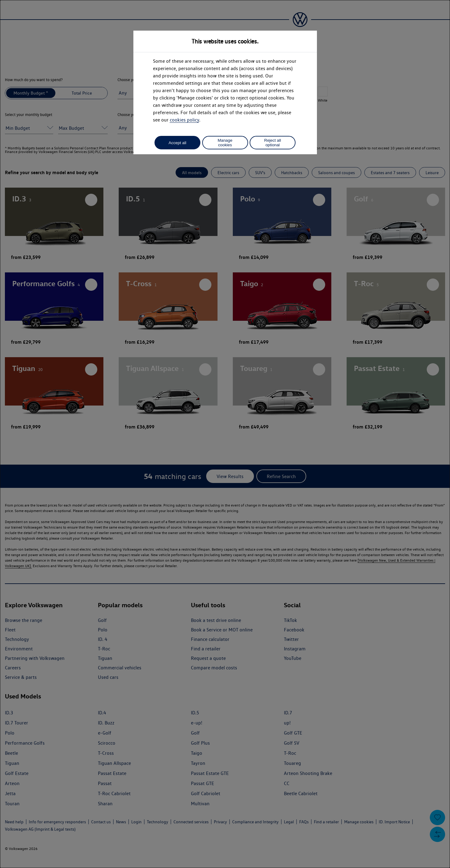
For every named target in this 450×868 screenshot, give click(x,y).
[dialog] (225, 434)
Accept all (177, 143)
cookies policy (184, 120)
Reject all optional (273, 143)
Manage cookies (225, 143)
